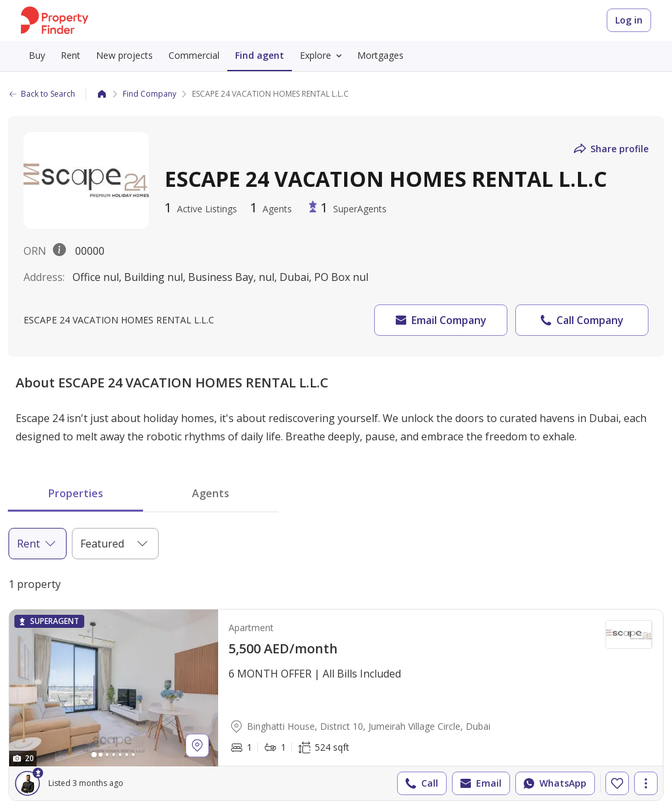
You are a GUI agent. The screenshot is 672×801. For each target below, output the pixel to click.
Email (480, 783)
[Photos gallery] (114, 688)
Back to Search (41, 94)
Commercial (194, 55)
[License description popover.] (59, 251)
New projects (124, 55)
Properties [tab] (76, 493)
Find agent (260, 55)
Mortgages (380, 55)
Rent (71, 55)
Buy (37, 55)
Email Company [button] (440, 320)
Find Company (150, 94)
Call (421, 783)
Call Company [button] (581, 320)
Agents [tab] (211, 493)
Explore (323, 56)
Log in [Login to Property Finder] (629, 20)
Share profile (610, 149)
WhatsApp (554, 783)
